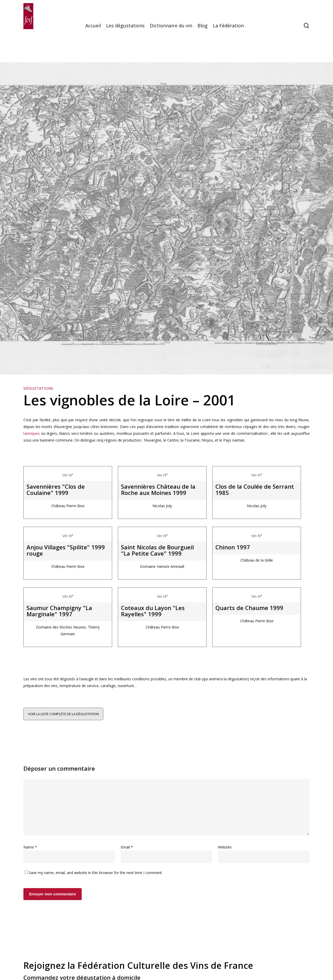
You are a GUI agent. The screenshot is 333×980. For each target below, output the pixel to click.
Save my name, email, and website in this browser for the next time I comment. (96, 873)
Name (30, 847)
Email (127, 847)
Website (225, 847)
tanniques (32, 433)
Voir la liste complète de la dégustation (63, 714)
